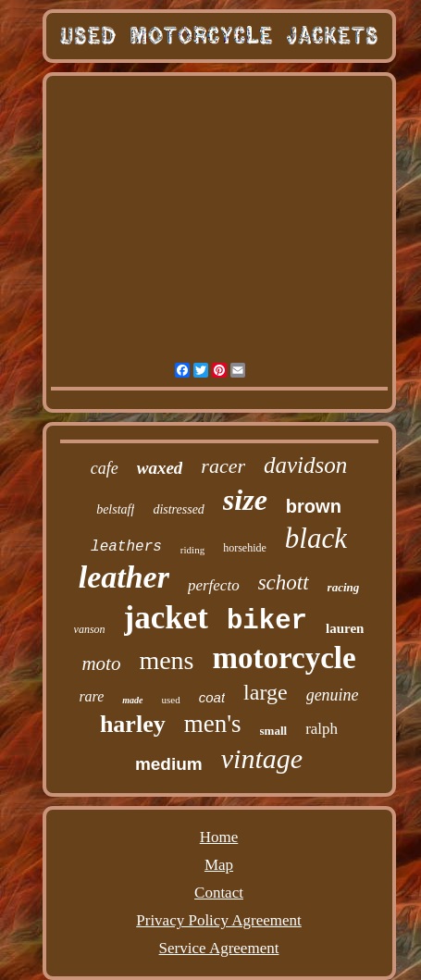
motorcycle (284, 658)
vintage (262, 758)
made (132, 700)
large (266, 692)
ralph (322, 729)
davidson (305, 465)
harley (133, 724)
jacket (166, 618)
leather (124, 577)
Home (219, 837)
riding (192, 550)
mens (166, 660)
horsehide (245, 548)
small (274, 731)
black (316, 538)
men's (213, 724)
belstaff (115, 509)
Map (219, 865)
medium (169, 764)
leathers (126, 547)
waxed (160, 468)
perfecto (214, 585)
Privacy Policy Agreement (218, 920)
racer (223, 466)
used (171, 700)
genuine (333, 695)
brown (314, 506)
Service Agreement (219, 948)
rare (91, 696)
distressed (178, 509)
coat (212, 697)
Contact (219, 893)
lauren (345, 628)
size (245, 500)
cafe (105, 468)
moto (101, 664)
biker (267, 621)
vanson (90, 629)
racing (344, 587)
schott (284, 583)
